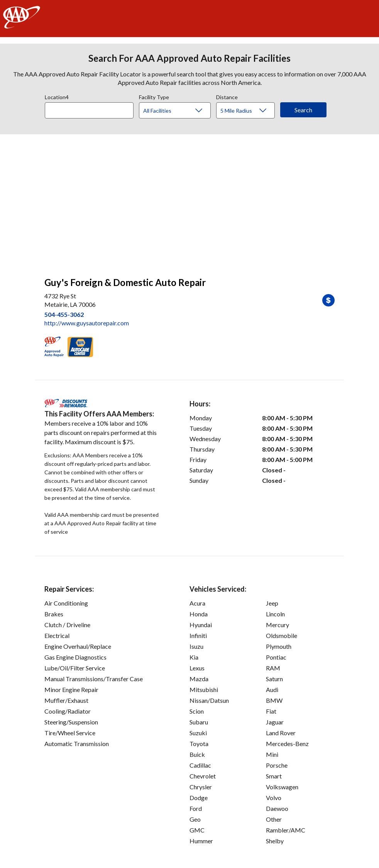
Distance (227, 96)
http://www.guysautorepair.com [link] (87, 323)
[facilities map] (189, 201)
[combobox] (92, 108)
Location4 (57, 96)
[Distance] (248, 111)
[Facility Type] (181, 111)
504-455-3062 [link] (64, 314)
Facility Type (154, 96)
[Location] (89, 110)
